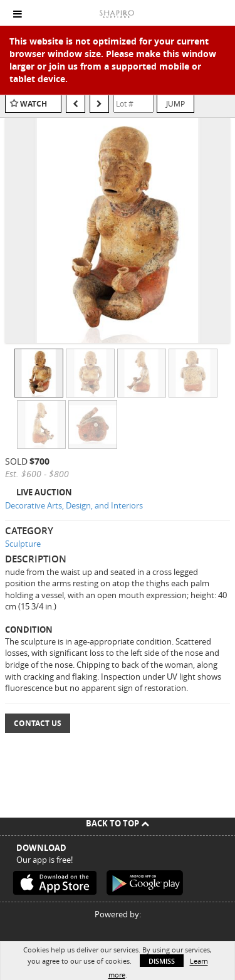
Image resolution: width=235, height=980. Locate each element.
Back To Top (118, 823)
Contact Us (38, 723)
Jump (175, 103)
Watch (34, 104)
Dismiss (162, 961)
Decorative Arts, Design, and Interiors (74, 505)
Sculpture (23, 544)
